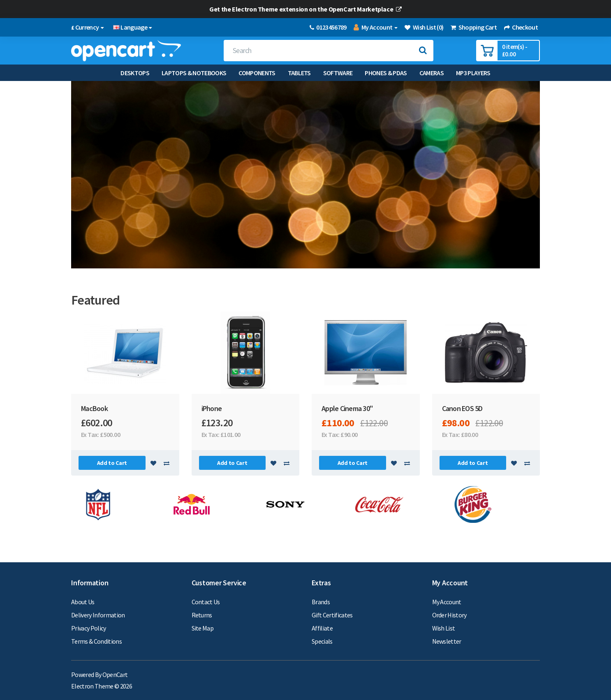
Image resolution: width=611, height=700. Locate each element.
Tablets (299, 73)
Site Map (203, 628)
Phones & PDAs (386, 73)
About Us (83, 602)
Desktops (135, 73)
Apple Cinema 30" (347, 408)
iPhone (212, 408)
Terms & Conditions (96, 641)
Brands (321, 602)
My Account (447, 602)
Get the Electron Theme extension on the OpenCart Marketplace (305, 9)
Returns (202, 615)
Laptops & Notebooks (194, 73)
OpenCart (115, 675)
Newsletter (447, 641)
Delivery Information (98, 615)
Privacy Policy (89, 628)
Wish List (444, 628)
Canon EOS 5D (462, 408)
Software (338, 73)
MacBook (94, 408)
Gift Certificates (332, 615)
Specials (322, 641)
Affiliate (322, 628)
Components (257, 73)
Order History (449, 615)
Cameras (432, 73)
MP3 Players (473, 73)
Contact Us (206, 602)
